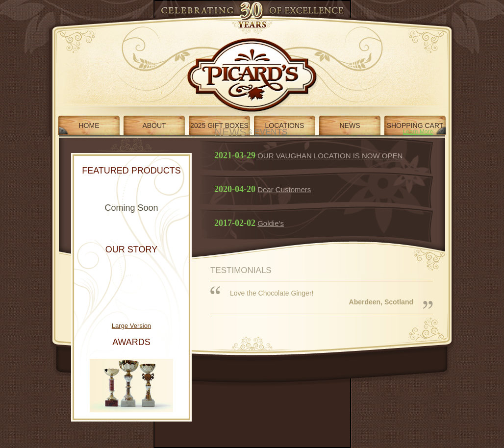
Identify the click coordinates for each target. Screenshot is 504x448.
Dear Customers (284, 189)
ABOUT (154, 125)
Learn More (418, 132)
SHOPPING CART (415, 125)
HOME (89, 125)
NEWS (350, 125)
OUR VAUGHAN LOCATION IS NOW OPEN (330, 156)
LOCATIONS (285, 125)
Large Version (131, 326)
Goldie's (271, 223)
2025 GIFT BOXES (219, 125)
